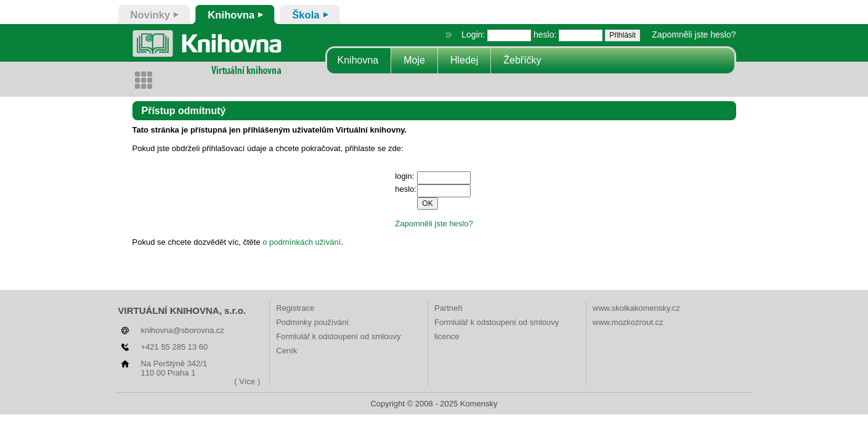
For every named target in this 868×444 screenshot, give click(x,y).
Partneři (448, 308)
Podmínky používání (312, 322)
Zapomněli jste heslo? (694, 35)
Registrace (295, 308)
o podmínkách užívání (302, 242)
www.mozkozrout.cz (628, 322)
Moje (414, 60)
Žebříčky (522, 60)
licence (447, 336)
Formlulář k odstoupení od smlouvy (338, 336)
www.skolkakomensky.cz (636, 308)
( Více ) (247, 381)
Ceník (286, 351)
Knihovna (358, 60)
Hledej (464, 60)
